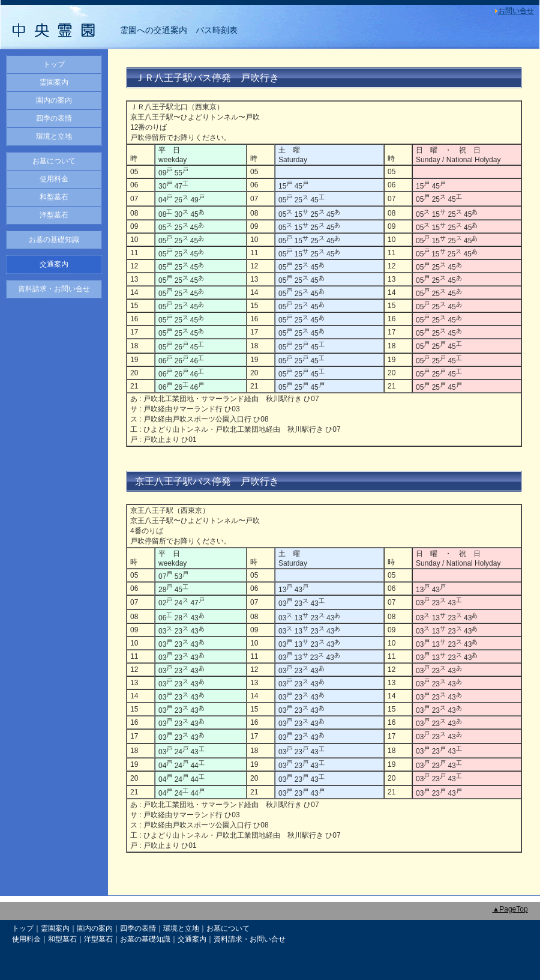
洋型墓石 (54, 215)
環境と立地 (54, 136)
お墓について (54, 161)
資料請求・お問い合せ (54, 289)
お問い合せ (516, 11)
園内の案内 (54, 100)
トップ (54, 64)
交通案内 (54, 264)
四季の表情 (54, 118)
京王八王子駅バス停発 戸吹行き (207, 481)
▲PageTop (510, 909)
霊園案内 (54, 82)
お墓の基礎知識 (54, 240)
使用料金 (54, 179)
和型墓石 (54, 197)
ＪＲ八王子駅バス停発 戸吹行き (207, 78)
